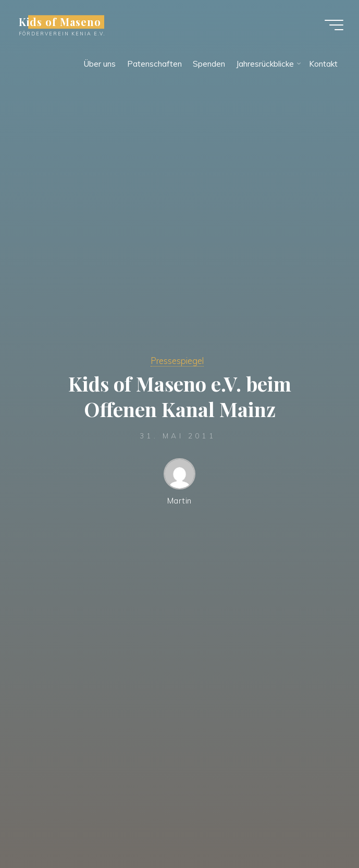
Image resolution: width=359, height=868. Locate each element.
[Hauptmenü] (334, 25)
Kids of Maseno (60, 22)
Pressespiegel (177, 361)
